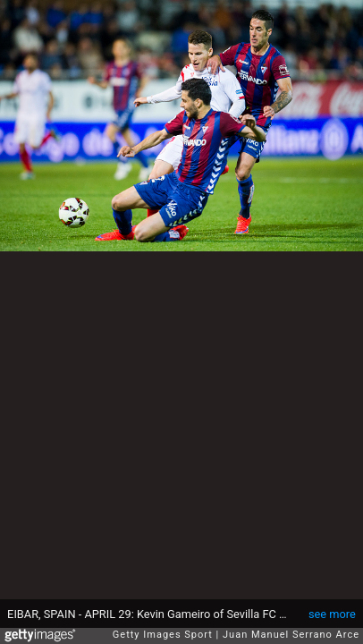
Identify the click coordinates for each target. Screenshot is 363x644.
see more (332, 614)
